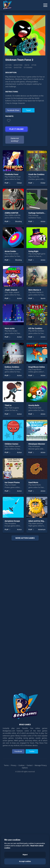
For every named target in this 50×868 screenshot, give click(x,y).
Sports (43, 388)
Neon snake (10, 418)
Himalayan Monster (37, 534)
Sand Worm (33, 572)
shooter (18, 68)
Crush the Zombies (36, 264)
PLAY (7, 273)
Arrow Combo (10, 341)
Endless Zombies (12, 457)
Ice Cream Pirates (12, 572)
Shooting (18, 66)
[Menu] (45, 5)
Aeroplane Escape (12, 611)
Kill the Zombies (35, 418)
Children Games (11, 534)
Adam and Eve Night (37, 611)
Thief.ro (8, 495)
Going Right (33, 341)
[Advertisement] (25, 127)
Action (8, 66)
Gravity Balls (34, 495)
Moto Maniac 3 (35, 380)
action (8, 68)
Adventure (42, 619)
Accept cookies (25, 861)
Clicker (19, 273)
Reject (25, 855)
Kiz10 (27, 66)
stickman (28, 68)
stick (34, 66)
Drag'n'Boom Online (37, 457)
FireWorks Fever (12, 264)
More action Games (25, 628)
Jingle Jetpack (11, 380)
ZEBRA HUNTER (11, 303)
